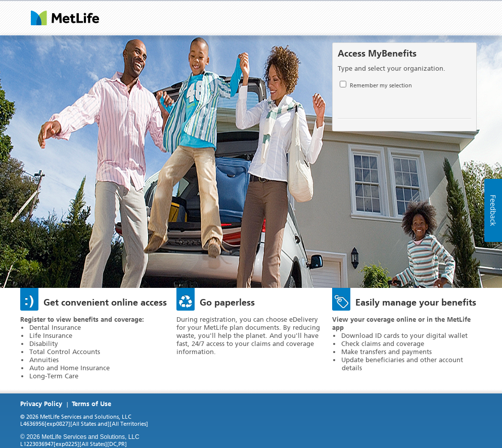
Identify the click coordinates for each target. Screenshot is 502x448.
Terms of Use (92, 404)
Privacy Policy (41, 404)
